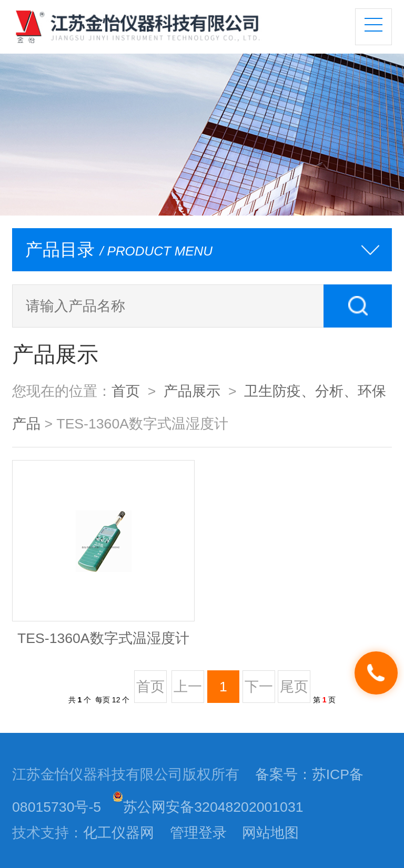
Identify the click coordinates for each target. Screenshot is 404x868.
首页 (126, 391)
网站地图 (270, 833)
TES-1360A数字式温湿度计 (103, 638)
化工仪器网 (119, 833)
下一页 (259, 691)
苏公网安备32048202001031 (208, 807)
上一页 (188, 691)
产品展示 (192, 391)
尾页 (294, 687)
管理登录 (198, 833)
